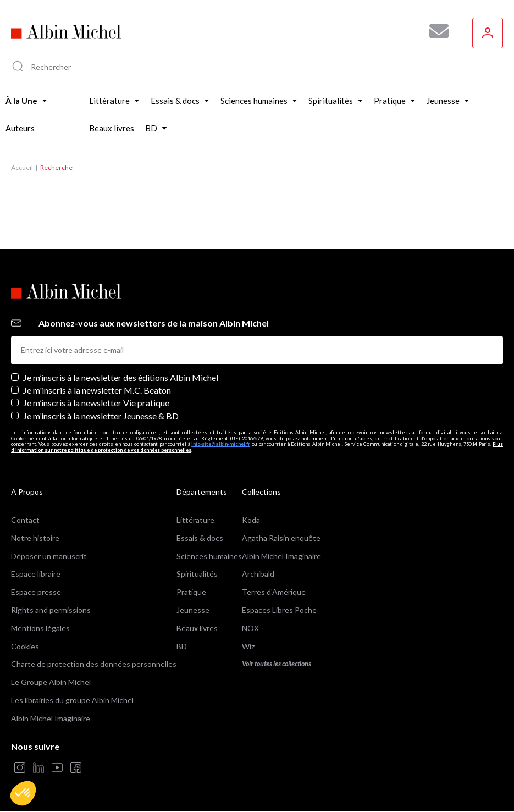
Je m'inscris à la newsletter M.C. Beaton (97, 390)
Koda (251, 520)
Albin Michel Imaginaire (51, 718)
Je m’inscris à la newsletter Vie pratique (96, 403)
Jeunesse (193, 610)
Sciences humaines (209, 556)
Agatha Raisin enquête (281, 538)
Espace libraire (36, 574)
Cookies (25, 646)
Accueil (22, 167)
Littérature (195, 520)
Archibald (258, 574)
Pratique (191, 592)
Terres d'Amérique (274, 592)
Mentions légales (40, 628)
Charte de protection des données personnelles (94, 664)
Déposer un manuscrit (49, 556)
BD (182, 646)
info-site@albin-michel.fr (221, 444)
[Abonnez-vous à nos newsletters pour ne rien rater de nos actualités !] (435, 31)
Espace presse (36, 592)
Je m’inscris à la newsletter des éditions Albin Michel (121, 377)
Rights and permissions (51, 610)
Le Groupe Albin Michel (51, 682)
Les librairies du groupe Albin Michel (72, 700)
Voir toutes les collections (277, 664)
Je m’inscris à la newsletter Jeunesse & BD (101, 416)
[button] (23, 793)
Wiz (248, 646)
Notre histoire (35, 538)
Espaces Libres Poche (279, 610)
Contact (25, 520)
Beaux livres (197, 628)
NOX (250, 628)
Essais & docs (200, 538)
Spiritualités (197, 574)
